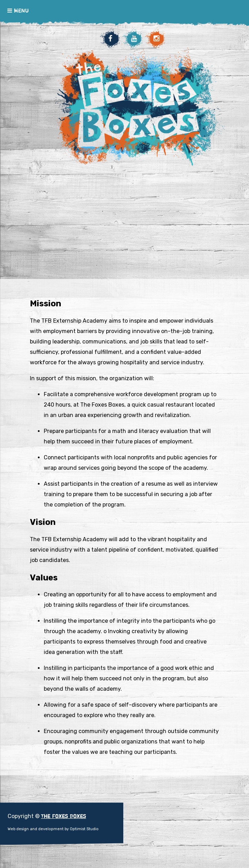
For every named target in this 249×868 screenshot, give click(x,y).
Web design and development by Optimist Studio (53, 829)
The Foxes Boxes (139, 160)
